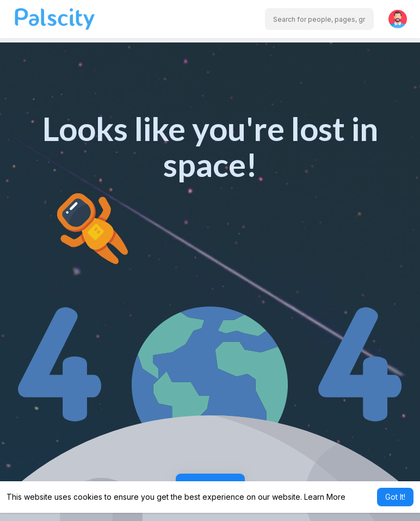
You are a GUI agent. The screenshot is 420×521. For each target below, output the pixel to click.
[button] (319, 19)
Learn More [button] (325, 497)
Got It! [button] (395, 497)
